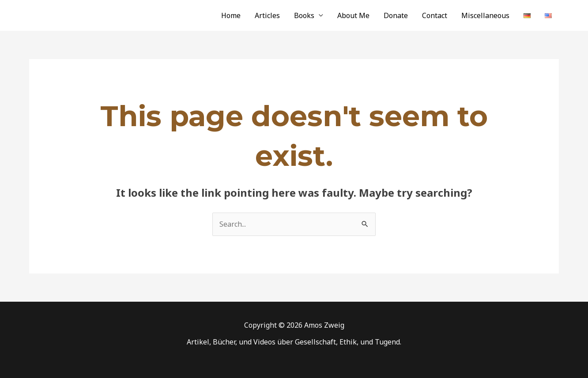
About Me (353, 15)
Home (231, 15)
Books (304, 15)
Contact (435, 15)
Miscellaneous (485, 15)
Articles (267, 15)
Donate (396, 15)
